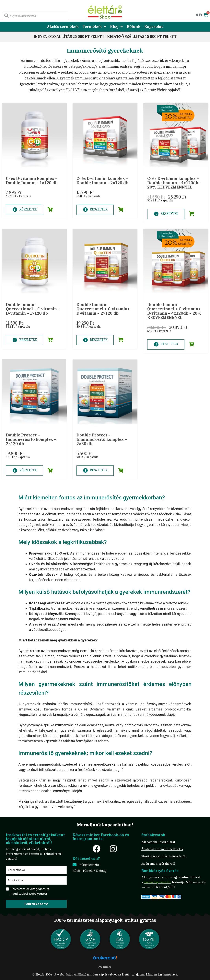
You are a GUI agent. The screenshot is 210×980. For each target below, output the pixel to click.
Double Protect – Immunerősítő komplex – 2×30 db (102, 439)
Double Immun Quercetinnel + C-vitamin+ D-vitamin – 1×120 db (33, 309)
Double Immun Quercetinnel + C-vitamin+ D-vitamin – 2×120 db (103, 309)
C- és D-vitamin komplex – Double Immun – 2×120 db (102, 181)
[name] (36, 870)
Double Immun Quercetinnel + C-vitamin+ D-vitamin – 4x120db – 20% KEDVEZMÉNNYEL (174, 311)
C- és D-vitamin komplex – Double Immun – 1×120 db (32, 181)
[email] (36, 880)
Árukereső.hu (105, 967)
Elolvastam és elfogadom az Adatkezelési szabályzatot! (30, 891)
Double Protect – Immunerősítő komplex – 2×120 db (31, 439)
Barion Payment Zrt (157, 882)
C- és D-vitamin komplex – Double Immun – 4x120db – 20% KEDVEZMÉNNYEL (174, 183)
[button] (47, 209)
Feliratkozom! (36, 904)
